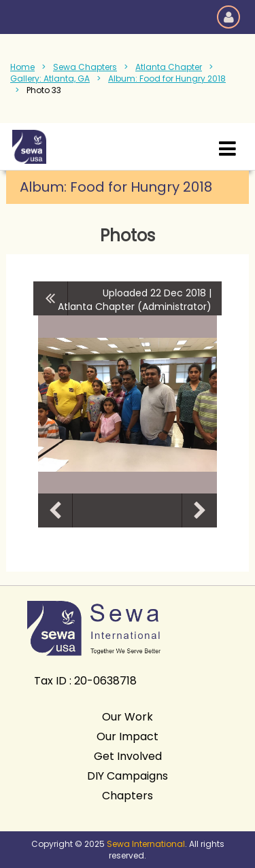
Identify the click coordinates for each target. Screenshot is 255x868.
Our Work (128, 717)
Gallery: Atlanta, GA (50, 79)
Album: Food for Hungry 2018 (167, 79)
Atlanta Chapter (169, 67)
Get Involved (128, 756)
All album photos (51, 298)
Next (199, 510)
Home (22, 67)
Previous (55, 510)
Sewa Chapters (85, 67)
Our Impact (128, 736)
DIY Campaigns (128, 776)
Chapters (128, 796)
